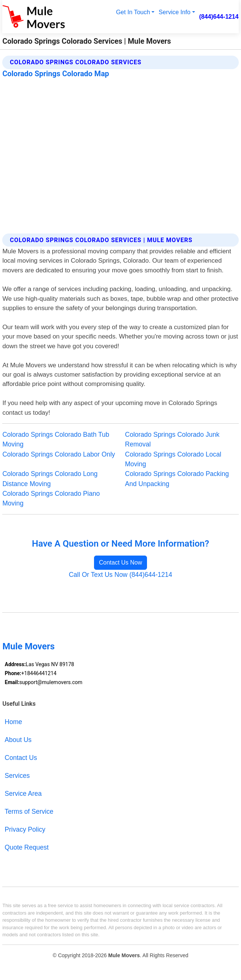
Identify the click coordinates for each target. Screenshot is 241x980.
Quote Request (27, 847)
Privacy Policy (25, 829)
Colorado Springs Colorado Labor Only (59, 454)
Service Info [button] (174, 12)
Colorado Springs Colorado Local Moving (173, 459)
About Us (18, 740)
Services (17, 776)
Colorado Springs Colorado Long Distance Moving (50, 479)
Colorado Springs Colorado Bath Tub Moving (56, 439)
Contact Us (21, 758)
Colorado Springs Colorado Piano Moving (51, 498)
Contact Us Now (120, 562)
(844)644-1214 (219, 16)
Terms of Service (29, 811)
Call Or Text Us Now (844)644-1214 (120, 575)
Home (14, 722)
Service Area (23, 794)
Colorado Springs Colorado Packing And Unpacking (177, 479)
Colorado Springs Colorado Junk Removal (172, 439)
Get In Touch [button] (133, 12)
